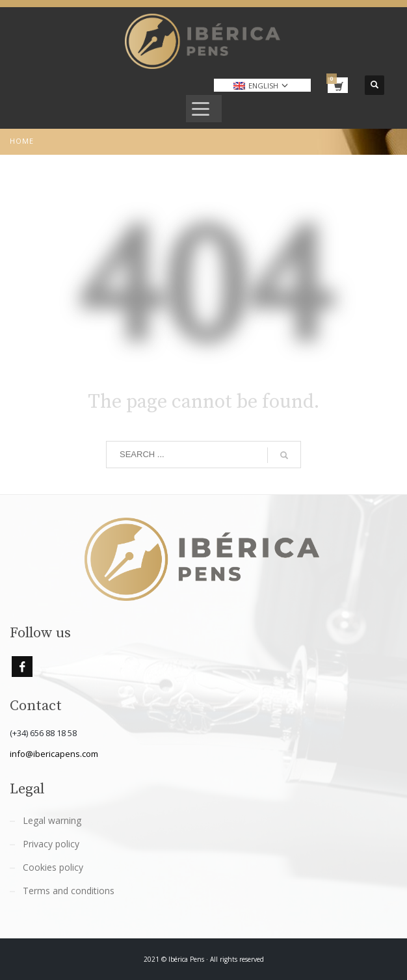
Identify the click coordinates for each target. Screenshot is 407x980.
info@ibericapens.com (54, 754)
